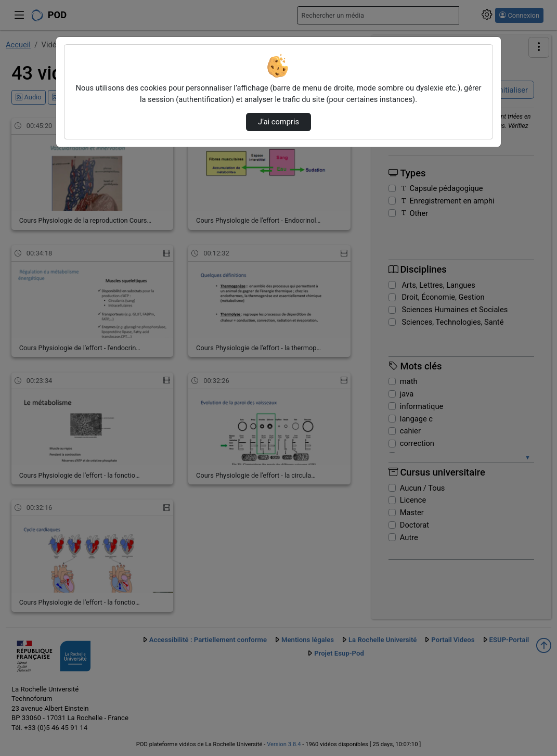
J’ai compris (278, 122)
